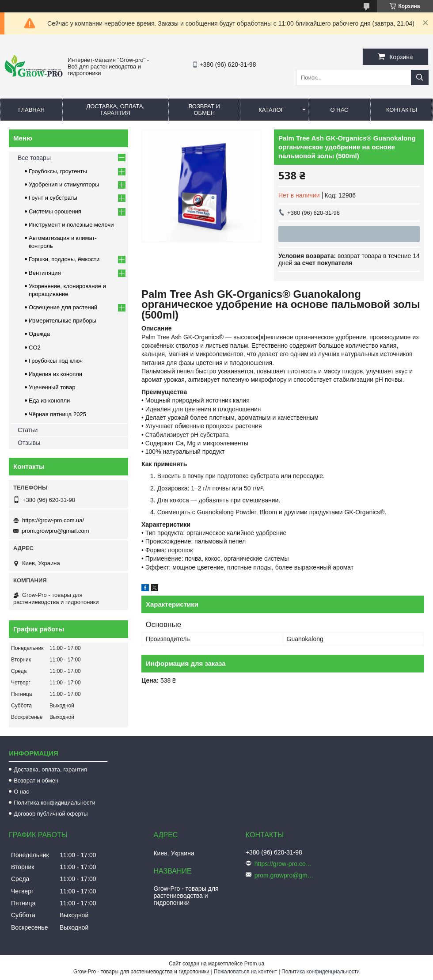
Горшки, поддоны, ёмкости (64, 259)
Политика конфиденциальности (321, 972)
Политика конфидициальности (55, 803)
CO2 (35, 348)
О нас (340, 110)
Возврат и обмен (204, 110)
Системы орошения (55, 211)
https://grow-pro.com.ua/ (53, 520)
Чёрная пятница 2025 (57, 414)
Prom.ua (254, 964)
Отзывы (29, 443)
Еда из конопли (49, 401)
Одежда (39, 334)
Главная (31, 110)
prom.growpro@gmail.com (55, 531)
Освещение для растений (63, 307)
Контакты (402, 110)
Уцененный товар (52, 387)
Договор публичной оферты (51, 814)
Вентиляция (45, 273)
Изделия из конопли (55, 374)
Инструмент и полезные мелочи (71, 225)
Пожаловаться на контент (245, 972)
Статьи (28, 430)
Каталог (271, 110)
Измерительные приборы (63, 321)
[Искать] (420, 78)
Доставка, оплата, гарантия (115, 110)
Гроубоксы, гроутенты (58, 171)
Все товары (34, 158)
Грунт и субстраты (53, 198)
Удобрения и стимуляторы (64, 184)
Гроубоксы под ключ (56, 361)
